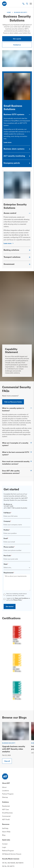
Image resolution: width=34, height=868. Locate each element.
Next (30, 759)
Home (9, 13)
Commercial (6, 816)
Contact (5, 844)
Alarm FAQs (6, 832)
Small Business (7, 813)
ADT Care (5, 810)
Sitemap (5, 797)
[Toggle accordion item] (17, 115)
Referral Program (8, 851)
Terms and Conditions (22, 598)
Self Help (5, 828)
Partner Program (8, 794)
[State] (17, 568)
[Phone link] (23, 4)
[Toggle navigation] (31, 4)
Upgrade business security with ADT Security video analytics (14, 749)
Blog (4, 835)
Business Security (9, 743)
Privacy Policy (17, 600)
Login (4, 847)
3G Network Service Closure (12, 854)
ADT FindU (6, 820)
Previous (27, 724)
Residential (6, 806)
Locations (5, 791)
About (4, 787)
